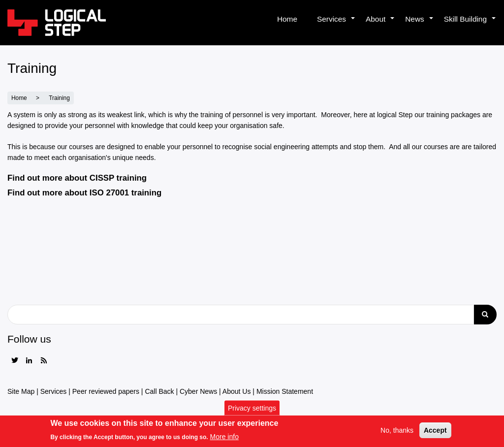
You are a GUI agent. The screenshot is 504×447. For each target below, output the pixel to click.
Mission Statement (285, 391)
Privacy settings (252, 410)
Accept (435, 433)
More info (224, 439)
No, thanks (397, 433)
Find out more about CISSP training (77, 178)
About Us (237, 391)
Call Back (159, 391)
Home (287, 19)
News (419, 25)
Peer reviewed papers (106, 391)
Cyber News (198, 391)
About (380, 25)
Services (336, 25)
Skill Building (470, 25)
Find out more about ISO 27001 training (84, 193)
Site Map (21, 391)
